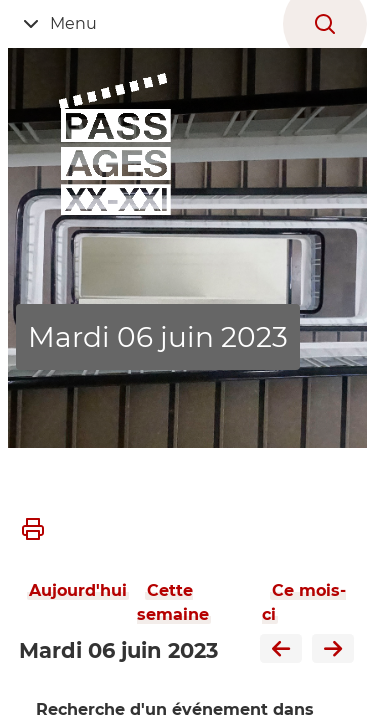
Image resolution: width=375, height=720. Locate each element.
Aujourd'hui (78, 590)
